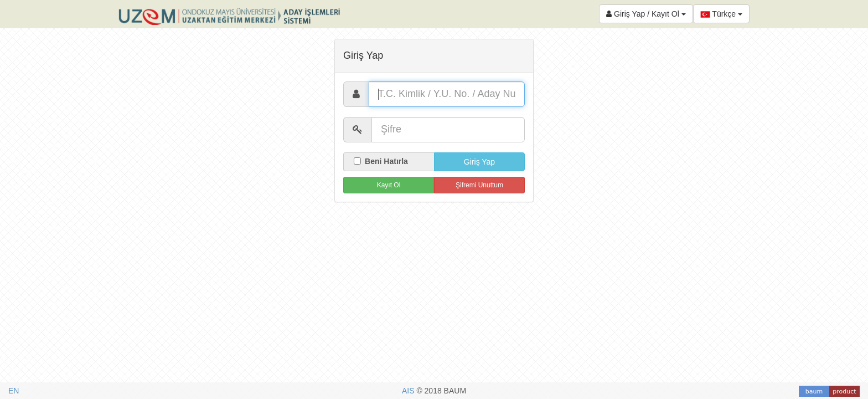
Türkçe (721, 14)
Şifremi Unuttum (479, 185)
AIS (409, 391)
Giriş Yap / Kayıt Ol (646, 14)
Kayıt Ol (389, 185)
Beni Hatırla (381, 161)
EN (14, 391)
